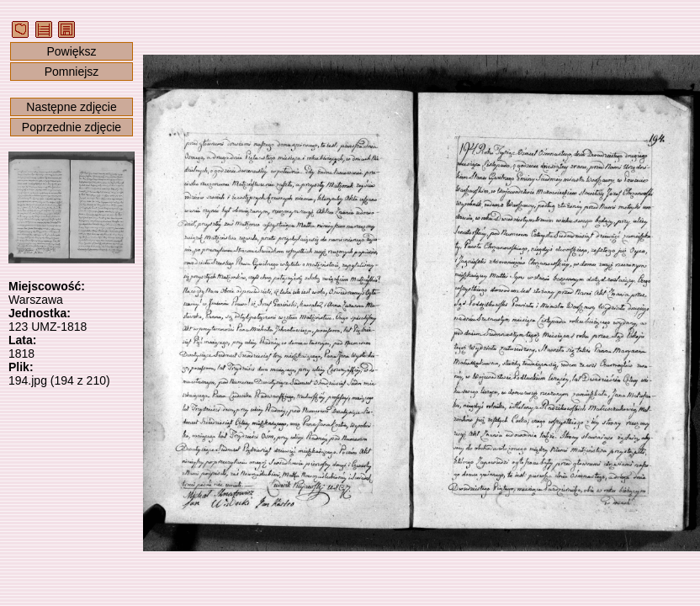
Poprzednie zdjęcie (72, 127)
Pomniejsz (72, 72)
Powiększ (71, 51)
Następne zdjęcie (71, 107)
